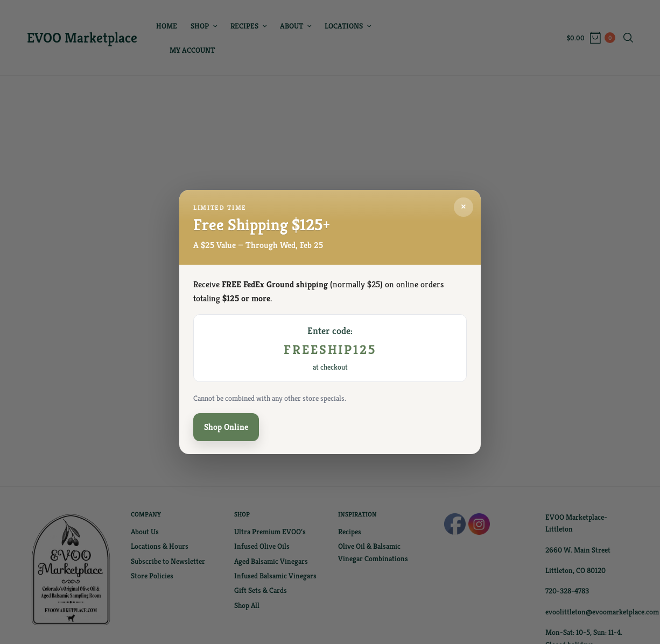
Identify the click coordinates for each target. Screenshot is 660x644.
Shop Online (226, 427)
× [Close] (464, 208)
